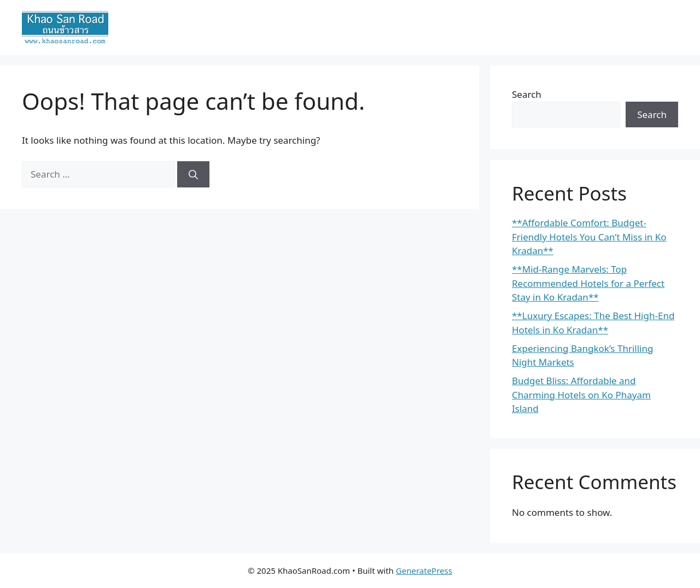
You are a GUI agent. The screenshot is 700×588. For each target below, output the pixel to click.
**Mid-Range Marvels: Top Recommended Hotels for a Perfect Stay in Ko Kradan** (588, 283)
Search (527, 94)
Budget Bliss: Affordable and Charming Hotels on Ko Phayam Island (581, 395)
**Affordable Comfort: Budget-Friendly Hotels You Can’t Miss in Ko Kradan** (589, 237)
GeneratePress (424, 571)
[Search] (193, 174)
